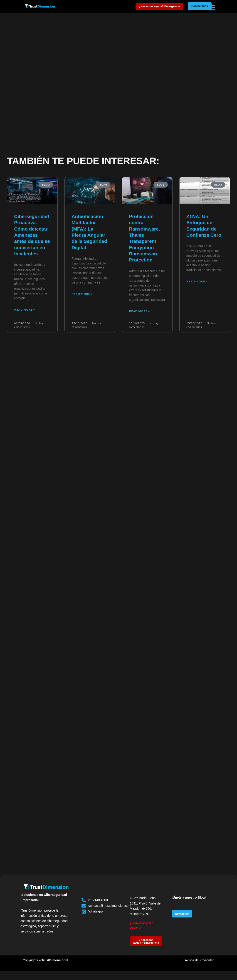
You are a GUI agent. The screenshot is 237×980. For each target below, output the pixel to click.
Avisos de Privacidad (200, 960)
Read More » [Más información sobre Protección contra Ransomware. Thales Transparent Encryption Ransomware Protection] (139, 311)
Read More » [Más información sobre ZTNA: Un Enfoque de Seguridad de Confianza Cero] (197, 281)
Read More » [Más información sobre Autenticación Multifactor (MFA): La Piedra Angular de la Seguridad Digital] (82, 294)
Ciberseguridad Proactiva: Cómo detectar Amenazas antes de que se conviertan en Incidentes (32, 235)
